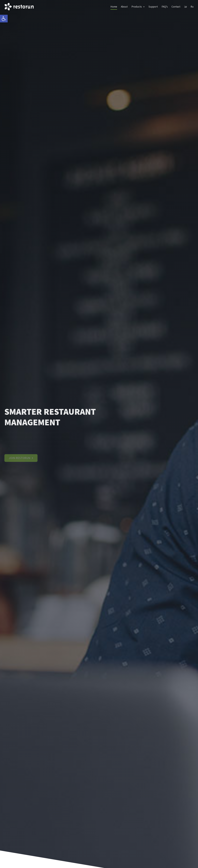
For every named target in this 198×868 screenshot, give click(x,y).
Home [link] (114, 7)
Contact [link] (176, 7)
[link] (4, 19)
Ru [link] (192, 7)
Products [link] (138, 7)
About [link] (124, 7)
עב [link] (185, 7)
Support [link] (153, 7)
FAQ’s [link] (165, 7)
